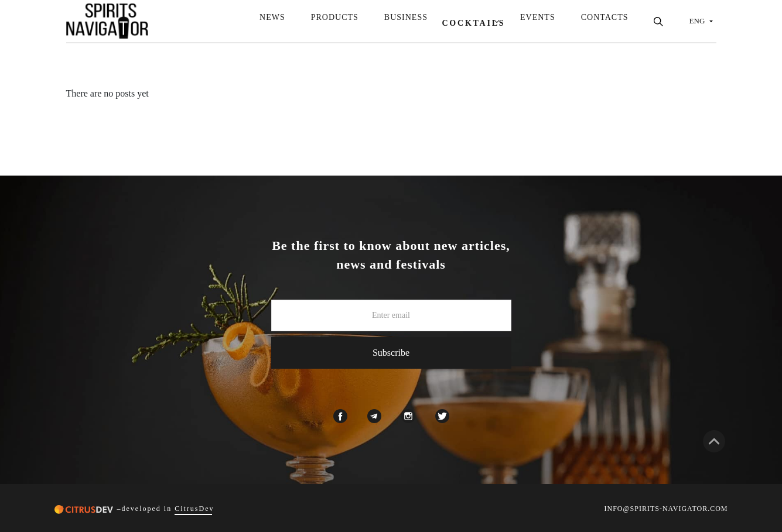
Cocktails (463, 34)
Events (538, 34)
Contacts (605, 34)
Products (319, 34)
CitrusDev (194, 509)
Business (390, 34)
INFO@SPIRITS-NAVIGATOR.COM (666, 509)
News (257, 34)
